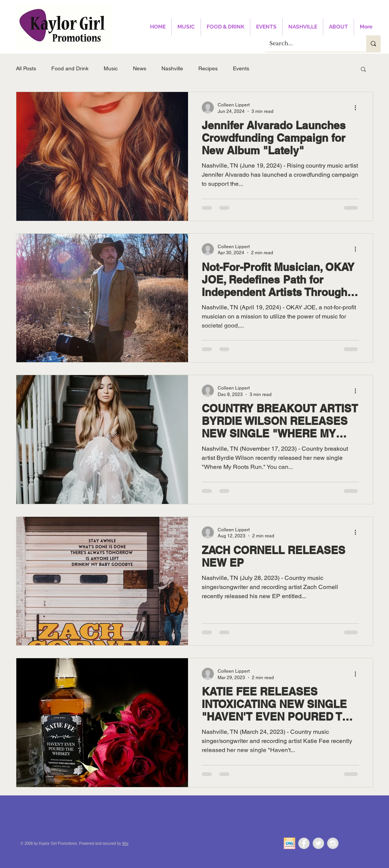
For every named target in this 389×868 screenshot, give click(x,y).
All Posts (26, 68)
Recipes (208, 68)
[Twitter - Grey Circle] (318, 843)
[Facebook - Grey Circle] (304, 843)
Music (111, 68)
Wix (126, 843)
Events (241, 68)
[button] (363, 70)
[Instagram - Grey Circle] (333, 843)
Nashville (172, 68)
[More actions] (358, 108)
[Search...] (310, 44)
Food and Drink (70, 68)
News (140, 68)
